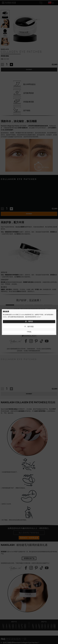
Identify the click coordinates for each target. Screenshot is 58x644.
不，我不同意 (29, 327)
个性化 (29, 332)
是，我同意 (29, 321)
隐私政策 (6, 311)
